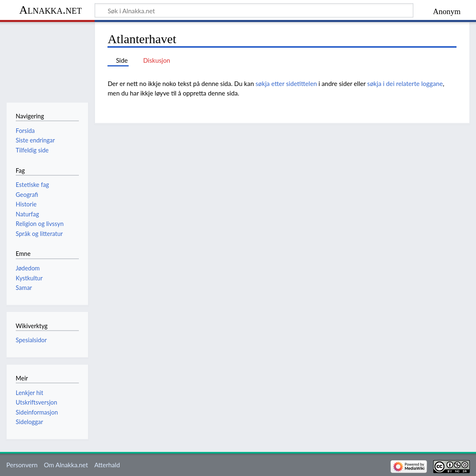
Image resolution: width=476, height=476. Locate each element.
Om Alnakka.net (66, 465)
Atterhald (107, 465)
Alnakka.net (50, 10)
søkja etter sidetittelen (286, 83)
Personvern (22, 465)
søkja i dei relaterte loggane (405, 83)
